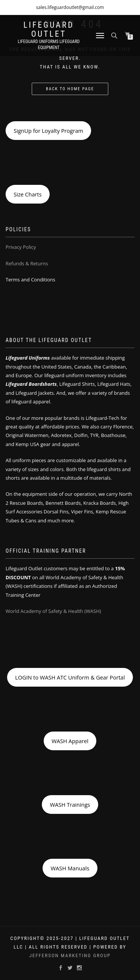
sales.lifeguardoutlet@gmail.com (70, 7)
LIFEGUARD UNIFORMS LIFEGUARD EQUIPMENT (49, 45)
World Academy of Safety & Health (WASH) (53, 611)
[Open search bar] (115, 35)
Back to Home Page (70, 89)
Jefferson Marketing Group (70, 955)
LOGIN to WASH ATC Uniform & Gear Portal (70, 677)
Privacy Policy (21, 247)
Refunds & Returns (27, 263)
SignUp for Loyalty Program (48, 131)
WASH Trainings (70, 805)
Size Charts (27, 194)
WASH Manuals (70, 868)
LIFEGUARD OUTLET (49, 30)
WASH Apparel (70, 741)
